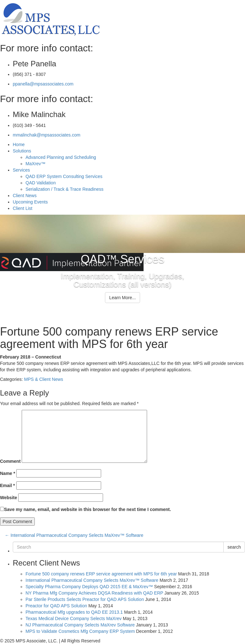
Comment (10, 461)
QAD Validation (41, 183)
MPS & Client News (43, 379)
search (234, 547)
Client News (25, 196)
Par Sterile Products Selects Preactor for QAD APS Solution (85, 599)
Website (8, 498)
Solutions (22, 151)
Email (7, 485)
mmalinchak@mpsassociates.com (47, 135)
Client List (22, 208)
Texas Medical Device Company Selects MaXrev (74, 618)
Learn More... (122, 298)
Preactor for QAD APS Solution (56, 606)
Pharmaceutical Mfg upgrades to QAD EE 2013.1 (74, 612)
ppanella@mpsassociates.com (43, 84)
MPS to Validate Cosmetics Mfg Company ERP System (80, 631)
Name (7, 473)
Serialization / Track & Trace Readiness (64, 189)
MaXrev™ (35, 164)
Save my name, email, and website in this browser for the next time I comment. (88, 509)
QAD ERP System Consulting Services (64, 176)
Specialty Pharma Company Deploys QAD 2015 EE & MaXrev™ (89, 587)
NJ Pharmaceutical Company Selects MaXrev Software (80, 625)
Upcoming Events (30, 202)
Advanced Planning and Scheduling (61, 157)
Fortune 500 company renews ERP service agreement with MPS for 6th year (101, 574)
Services (21, 170)
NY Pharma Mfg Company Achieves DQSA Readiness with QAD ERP (94, 593)
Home (19, 144)
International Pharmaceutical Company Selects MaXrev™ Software (74, 535)
